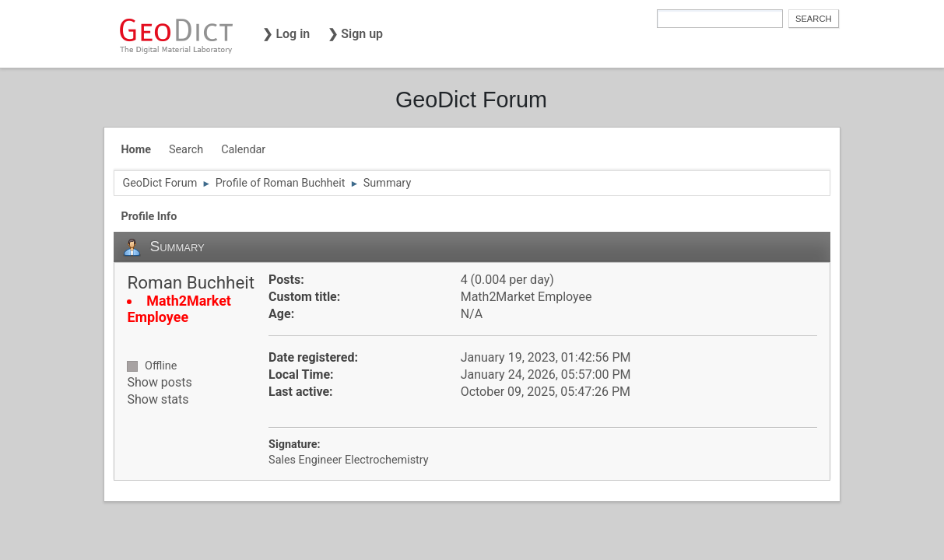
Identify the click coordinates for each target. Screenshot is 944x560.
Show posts (159, 382)
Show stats (158, 399)
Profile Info (149, 217)
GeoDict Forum (471, 100)
